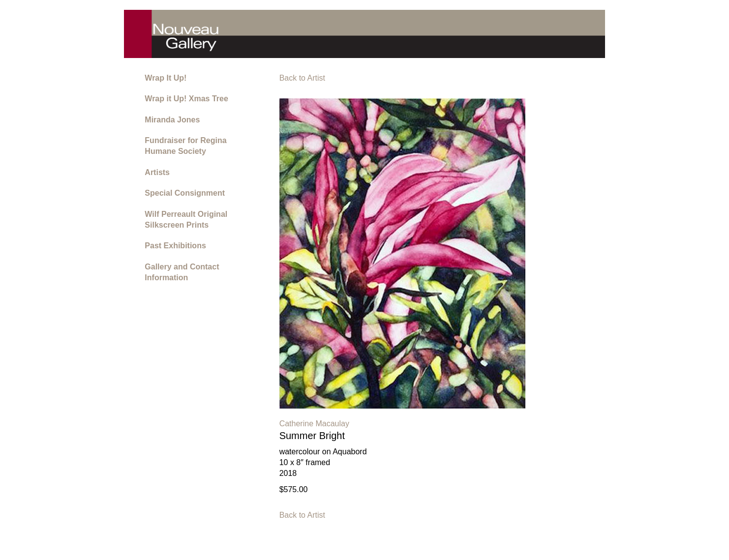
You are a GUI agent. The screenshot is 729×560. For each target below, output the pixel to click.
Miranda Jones (172, 120)
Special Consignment (185, 193)
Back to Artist (302, 78)
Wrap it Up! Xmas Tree (186, 99)
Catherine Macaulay (314, 424)
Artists (157, 172)
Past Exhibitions (175, 246)
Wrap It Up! (166, 78)
